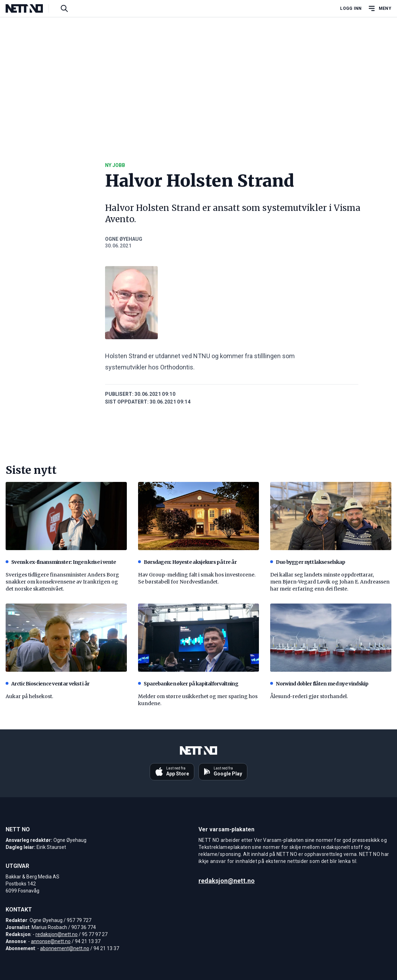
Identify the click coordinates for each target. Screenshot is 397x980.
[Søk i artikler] (64, 8)
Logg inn (351, 8)
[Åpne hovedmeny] (379, 8)
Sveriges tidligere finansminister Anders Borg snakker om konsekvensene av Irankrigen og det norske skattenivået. (62, 582)
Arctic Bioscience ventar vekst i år (48, 684)
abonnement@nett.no (65, 948)
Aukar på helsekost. (29, 696)
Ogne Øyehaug (124, 239)
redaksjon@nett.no (57, 934)
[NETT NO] (30, 8)
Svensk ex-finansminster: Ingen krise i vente (61, 562)
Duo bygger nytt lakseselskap (308, 562)
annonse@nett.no (51, 941)
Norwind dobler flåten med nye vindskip (319, 684)
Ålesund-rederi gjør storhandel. (309, 696)
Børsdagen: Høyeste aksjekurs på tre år (187, 562)
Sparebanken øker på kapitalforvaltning (188, 684)
